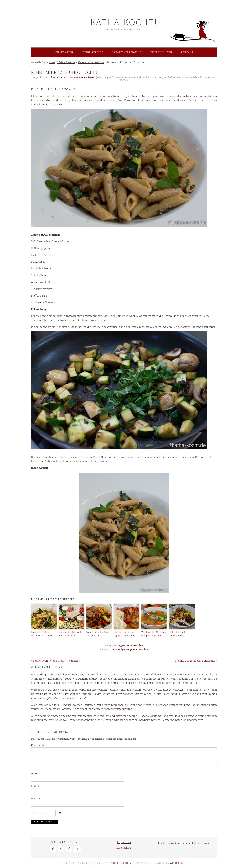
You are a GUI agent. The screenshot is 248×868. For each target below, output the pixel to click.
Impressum (124, 842)
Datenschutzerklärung (119, 709)
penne (134, 649)
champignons (121, 649)
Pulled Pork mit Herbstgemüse (177, 634)
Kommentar (39, 745)
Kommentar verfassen (82, 77)
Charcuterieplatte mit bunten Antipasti (70, 634)
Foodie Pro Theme (122, 863)
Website (36, 798)
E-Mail (35, 786)
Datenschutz (124, 848)
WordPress (177, 863)
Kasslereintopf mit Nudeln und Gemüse (42, 634)
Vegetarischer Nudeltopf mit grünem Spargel (154, 634)
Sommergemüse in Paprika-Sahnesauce (124, 634)
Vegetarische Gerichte (130, 645)
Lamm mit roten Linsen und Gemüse (99, 634)
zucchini (144, 649)
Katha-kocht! (124, 22)
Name (35, 773)
